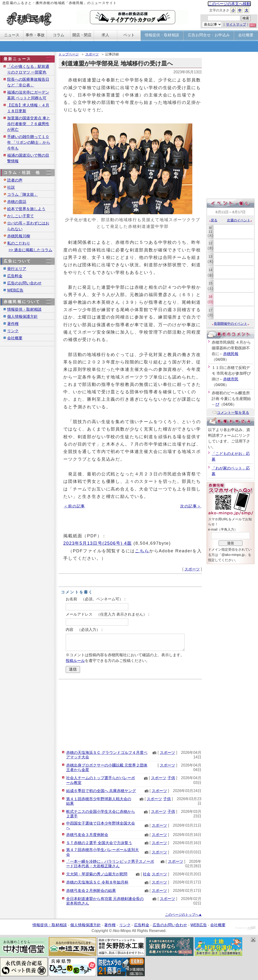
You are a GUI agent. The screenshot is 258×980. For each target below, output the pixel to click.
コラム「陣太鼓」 (22, 194)
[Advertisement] (130, 714)
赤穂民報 (231, 354)
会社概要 (15, 338)
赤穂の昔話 (17, 202)
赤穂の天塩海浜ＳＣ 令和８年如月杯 (97, 882)
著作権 (13, 324)
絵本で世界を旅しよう (26, 209)
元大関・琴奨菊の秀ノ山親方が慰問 (97, 874)
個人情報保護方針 (22, 317)
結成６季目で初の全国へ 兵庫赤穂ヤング (101, 791)
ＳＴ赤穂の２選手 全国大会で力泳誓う (99, 843)
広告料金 (15, 276)
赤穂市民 (231, 379)
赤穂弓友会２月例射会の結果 (91, 891)
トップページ (69, 54)
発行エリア (17, 269)
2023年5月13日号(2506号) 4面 (98, 543)
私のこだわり (19, 243)
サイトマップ (236, 24)
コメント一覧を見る (231, 413)
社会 (147, 874)
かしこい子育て (21, 216)
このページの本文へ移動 (229, 4)
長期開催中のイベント (231, 324)
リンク (13, 331)
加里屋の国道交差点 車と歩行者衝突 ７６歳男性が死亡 (29, 124)
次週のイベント (240, 220)
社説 (11, 187)
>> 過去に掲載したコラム (30, 250)
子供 (171, 778)
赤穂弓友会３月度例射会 (87, 835)
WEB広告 (15, 290)
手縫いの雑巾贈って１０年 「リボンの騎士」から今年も (29, 142)
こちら (142, 551)
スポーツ (92, 54)
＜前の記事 (74, 506)
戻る (213, 220)
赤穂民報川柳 (19, 236)
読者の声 (15, 180)
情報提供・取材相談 (24, 309)
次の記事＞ (191, 506)
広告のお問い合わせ (24, 283)
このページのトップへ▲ (183, 915)
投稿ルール (75, 661)
